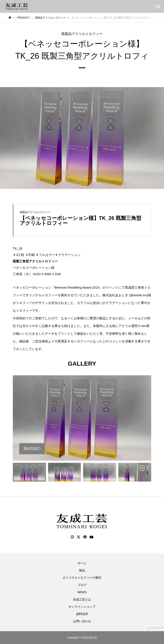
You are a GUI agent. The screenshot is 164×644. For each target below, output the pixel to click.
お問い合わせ (82, 621)
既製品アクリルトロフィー (82, 34)
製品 (82, 570)
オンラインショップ (82, 607)
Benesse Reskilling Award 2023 (77, 287)
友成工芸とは (82, 599)
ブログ (82, 585)
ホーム (82, 563)
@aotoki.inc (138, 295)
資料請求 (82, 614)
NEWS (82, 592)
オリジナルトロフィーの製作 (82, 578)
